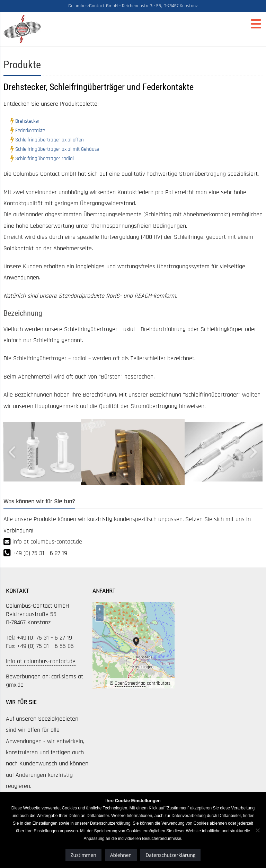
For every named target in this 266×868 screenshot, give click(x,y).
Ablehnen (121, 855)
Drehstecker (27, 121)
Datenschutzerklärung (170, 855)
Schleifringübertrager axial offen (50, 140)
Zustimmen (83, 855)
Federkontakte (30, 131)
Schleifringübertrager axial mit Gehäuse (57, 149)
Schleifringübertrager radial (45, 159)
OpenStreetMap (130, 683)
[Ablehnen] (257, 830)
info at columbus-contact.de (47, 542)
